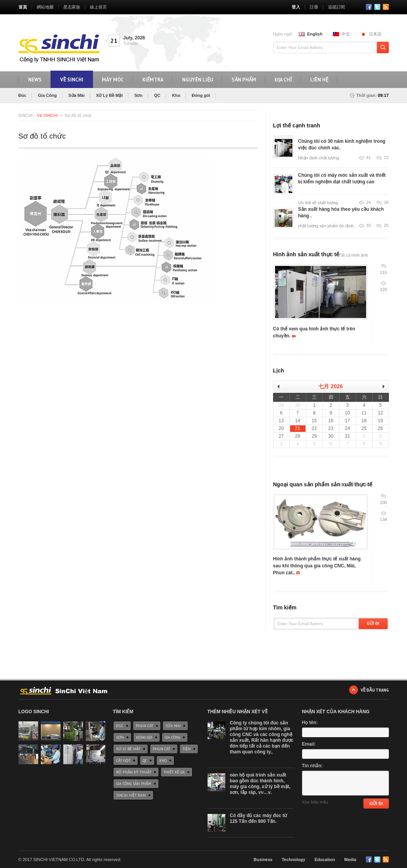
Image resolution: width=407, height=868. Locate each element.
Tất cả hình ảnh (353, 255)
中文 (346, 34)
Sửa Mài (76, 95)
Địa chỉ (283, 80)
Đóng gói (201, 95)
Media (350, 860)
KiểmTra (153, 80)
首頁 (23, 7)
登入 (296, 7)
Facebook (369, 7)
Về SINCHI (47, 115)
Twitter (377, 7)
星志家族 (72, 7)
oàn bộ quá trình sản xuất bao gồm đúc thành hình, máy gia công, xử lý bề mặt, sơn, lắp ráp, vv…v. (260, 784)
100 (383, 503)
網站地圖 (45, 7)
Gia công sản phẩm (134, 784)
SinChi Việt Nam (131, 795)
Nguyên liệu (198, 80)
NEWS (35, 80)
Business (263, 860)
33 (368, 226)
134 (383, 519)
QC (157, 95)
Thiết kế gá (174, 772)
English (315, 34)
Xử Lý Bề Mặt (109, 95)
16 (386, 202)
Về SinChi (72, 80)
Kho (176, 95)
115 (383, 272)
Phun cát (144, 726)
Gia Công (47, 95)
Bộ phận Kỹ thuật (134, 772)
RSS (386, 7)
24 (368, 202)
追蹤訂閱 (336, 7)
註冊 (314, 7)
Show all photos (353, 484)
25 (386, 226)
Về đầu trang (375, 690)
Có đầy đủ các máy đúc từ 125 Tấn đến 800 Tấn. (259, 818)
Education (325, 860)
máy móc (113, 80)
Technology (293, 860)
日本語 (375, 34)
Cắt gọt (123, 761)
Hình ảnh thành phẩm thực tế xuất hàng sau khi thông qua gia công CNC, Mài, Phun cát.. (317, 566)
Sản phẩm (244, 80)
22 (386, 158)
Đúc (23, 95)
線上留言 (98, 7)
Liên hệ (319, 80)
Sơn (138, 95)
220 (383, 289)
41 (368, 158)
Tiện (187, 749)
